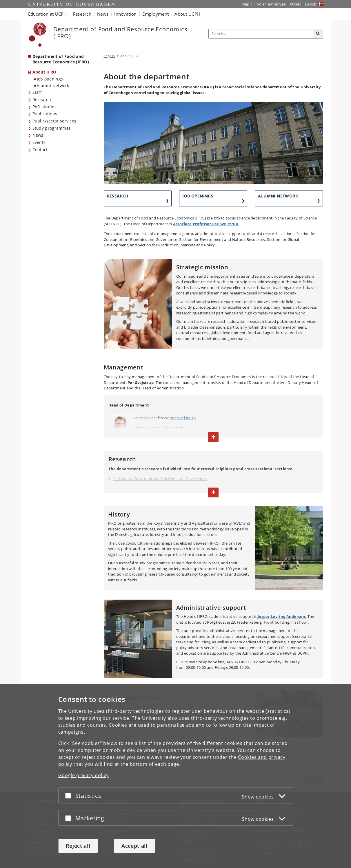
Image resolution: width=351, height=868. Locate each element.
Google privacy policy (84, 775)
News (38, 135)
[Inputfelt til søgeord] (261, 34)
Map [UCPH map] (245, 4)
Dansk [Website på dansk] (311, 4)
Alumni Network (53, 86)
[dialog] (175, 776)
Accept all (134, 846)
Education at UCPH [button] (48, 14)
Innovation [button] (125, 14)
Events (39, 142)
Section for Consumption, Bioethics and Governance (160, 479)
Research (42, 99)
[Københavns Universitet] (38, 35)
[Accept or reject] (70, 795)
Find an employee (270, 4)
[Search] (318, 34)
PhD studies (44, 107)
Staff (37, 92)
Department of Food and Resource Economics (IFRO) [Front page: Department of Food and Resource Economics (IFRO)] (61, 59)
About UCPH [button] (187, 14)
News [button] (103, 14)
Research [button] (82, 14)
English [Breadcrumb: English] (109, 56)
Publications (45, 114)
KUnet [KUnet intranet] (295, 4)
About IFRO (44, 72)
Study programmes (52, 128)
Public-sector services (54, 121)
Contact (40, 150)
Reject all (78, 846)
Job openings (50, 79)
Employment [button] (156, 14)
